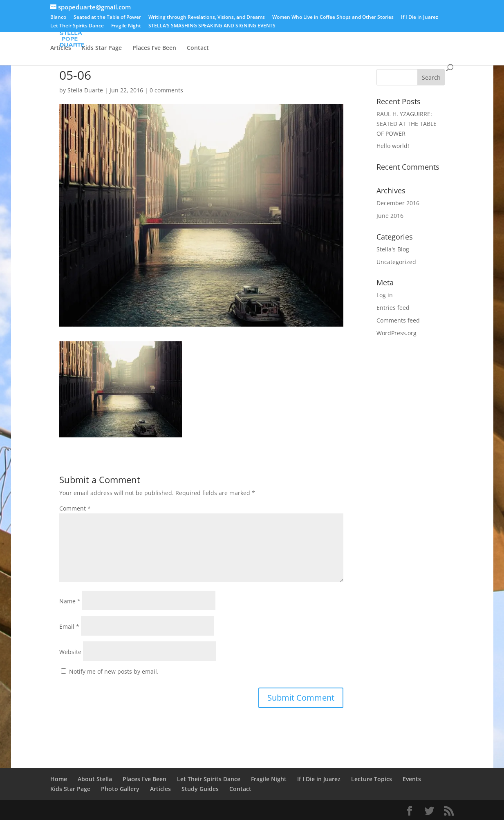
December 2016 (398, 203)
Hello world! (393, 146)
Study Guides (200, 789)
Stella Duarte (85, 90)
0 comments (166, 90)
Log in (385, 295)
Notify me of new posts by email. (114, 671)
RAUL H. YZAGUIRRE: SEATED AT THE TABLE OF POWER (407, 124)
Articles (61, 48)
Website (70, 652)
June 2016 (390, 216)
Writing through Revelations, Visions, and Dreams (207, 18)
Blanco (58, 18)
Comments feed (398, 320)
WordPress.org (396, 333)
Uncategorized (396, 262)
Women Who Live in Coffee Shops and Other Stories (333, 18)
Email (69, 626)
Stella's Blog (393, 249)
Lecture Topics (409, 29)
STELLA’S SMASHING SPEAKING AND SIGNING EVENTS (212, 26)
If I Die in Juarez (420, 18)
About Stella (95, 29)
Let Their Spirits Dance (77, 26)
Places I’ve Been (154, 48)
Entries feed (393, 308)
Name (70, 601)
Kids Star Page (102, 48)
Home (59, 29)
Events (320, 29)
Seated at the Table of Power (107, 18)
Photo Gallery (359, 29)
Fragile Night (126, 26)
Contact (198, 48)
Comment (75, 508)
